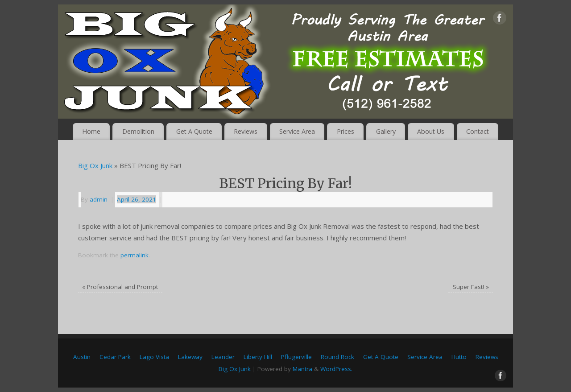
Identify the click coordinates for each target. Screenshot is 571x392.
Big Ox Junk (95, 165)
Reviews (246, 131)
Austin (82, 357)
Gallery (386, 131)
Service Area (297, 131)
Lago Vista (154, 357)
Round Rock (337, 357)
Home (91, 131)
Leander (223, 357)
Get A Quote (194, 131)
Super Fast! (471, 287)
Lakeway (190, 357)
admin (99, 199)
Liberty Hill (258, 357)
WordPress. (336, 369)
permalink (134, 255)
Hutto (459, 357)
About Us (431, 131)
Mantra (302, 369)
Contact (478, 131)
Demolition (138, 131)
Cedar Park (115, 357)
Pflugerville (296, 357)
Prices (345, 131)
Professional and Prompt (120, 287)
